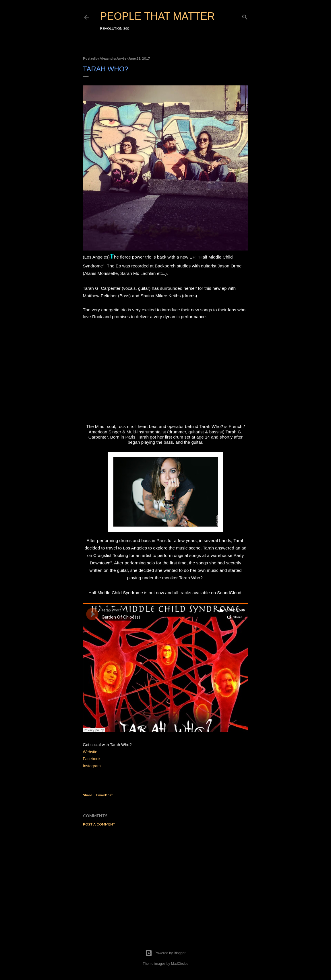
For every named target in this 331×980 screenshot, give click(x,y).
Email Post (104, 795)
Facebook (92, 759)
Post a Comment (99, 824)
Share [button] (88, 795)
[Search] (245, 16)
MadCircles (180, 964)
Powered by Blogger (165, 953)
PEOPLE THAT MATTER (157, 16)
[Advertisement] (166, 881)
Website (90, 752)
